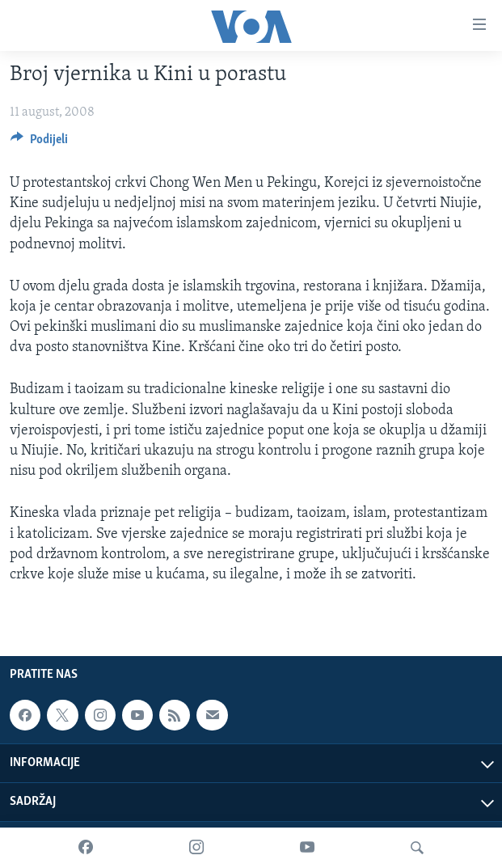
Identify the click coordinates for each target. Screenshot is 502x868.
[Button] (39, 143)
